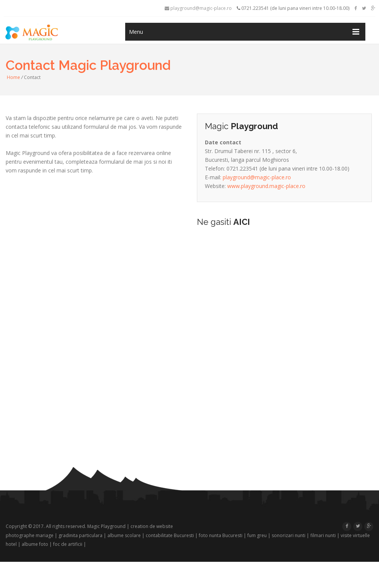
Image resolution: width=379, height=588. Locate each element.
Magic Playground (106, 526)
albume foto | (37, 544)
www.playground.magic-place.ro (266, 186)
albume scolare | (126, 535)
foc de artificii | (70, 544)
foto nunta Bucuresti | (223, 535)
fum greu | (259, 535)
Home (13, 77)
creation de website (152, 526)
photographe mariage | (31, 535)
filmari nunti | (325, 535)
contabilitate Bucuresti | (172, 535)
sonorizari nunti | (290, 535)
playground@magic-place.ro (198, 8)
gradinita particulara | (82, 535)
